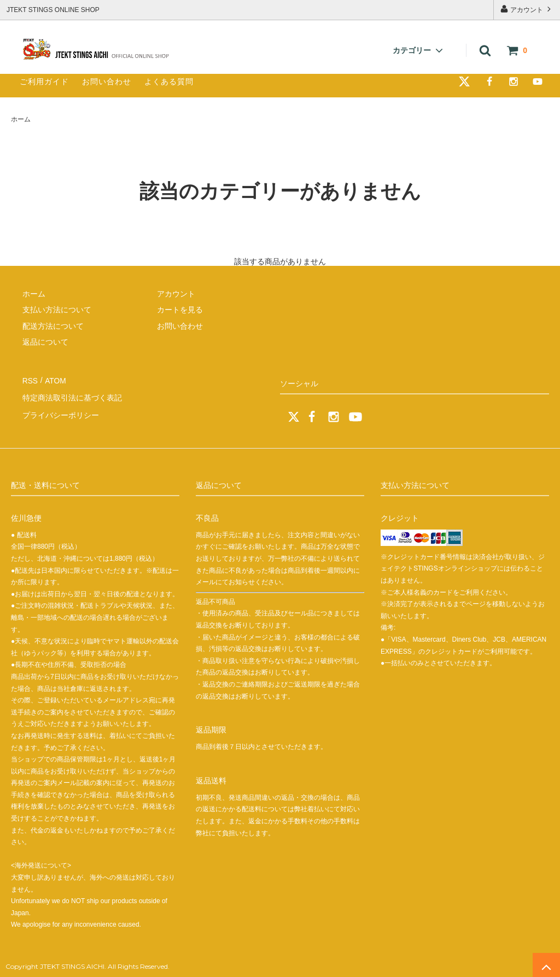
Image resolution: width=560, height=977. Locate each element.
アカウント (527, 9)
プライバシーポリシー (60, 412)
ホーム (21, 119)
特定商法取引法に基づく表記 (72, 396)
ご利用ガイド (44, 82)
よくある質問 (169, 82)
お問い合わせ (107, 82)
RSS (30, 380)
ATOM (54, 380)
